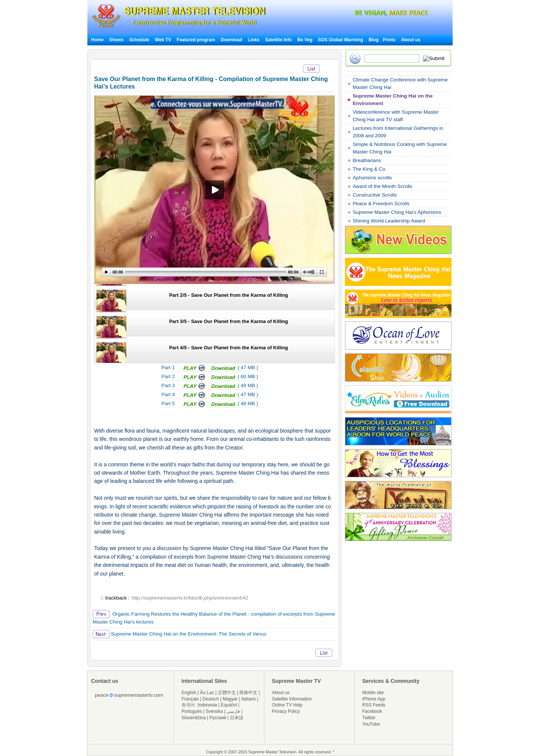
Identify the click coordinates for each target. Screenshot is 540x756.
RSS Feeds (374, 705)
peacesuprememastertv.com (129, 695)
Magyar (230, 699)
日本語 (237, 718)
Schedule (139, 40)
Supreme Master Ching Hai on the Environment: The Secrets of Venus (179, 634)
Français (190, 699)
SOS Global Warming (340, 40)
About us (411, 40)
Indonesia (207, 705)
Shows (116, 40)
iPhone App (374, 699)
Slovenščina (194, 718)
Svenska (214, 711)
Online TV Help (287, 705)
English (189, 693)
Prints (390, 40)
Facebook (372, 711)
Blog (374, 40)
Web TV (164, 40)
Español (229, 705)
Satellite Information (292, 699)
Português (192, 711)
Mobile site (373, 693)
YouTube (371, 724)
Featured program (196, 40)
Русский (218, 718)
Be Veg (305, 40)
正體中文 (227, 693)
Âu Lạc (207, 693)
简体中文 (248, 693)
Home (97, 40)
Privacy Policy (286, 711)
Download (232, 40)
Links (254, 40)
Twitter (369, 718)
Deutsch (211, 699)
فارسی (233, 711)
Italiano (248, 699)
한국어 (188, 705)
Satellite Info (278, 40)
